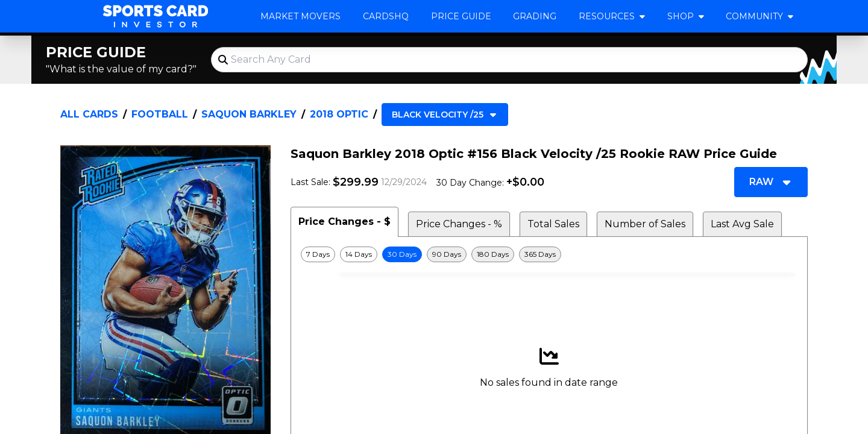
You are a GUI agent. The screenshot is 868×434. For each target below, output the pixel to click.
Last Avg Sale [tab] (742, 224)
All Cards (89, 114)
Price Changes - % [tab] (459, 224)
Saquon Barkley (249, 114)
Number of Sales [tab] (645, 224)
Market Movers (300, 16)
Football (160, 114)
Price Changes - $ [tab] (344, 222)
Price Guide (461, 16)
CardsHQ (386, 16)
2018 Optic (339, 114)
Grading (535, 16)
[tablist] (549, 222)
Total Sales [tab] (553, 224)
